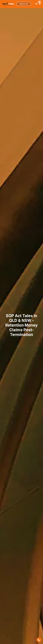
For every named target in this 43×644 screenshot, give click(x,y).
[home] (8, 4)
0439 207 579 (24, 4)
